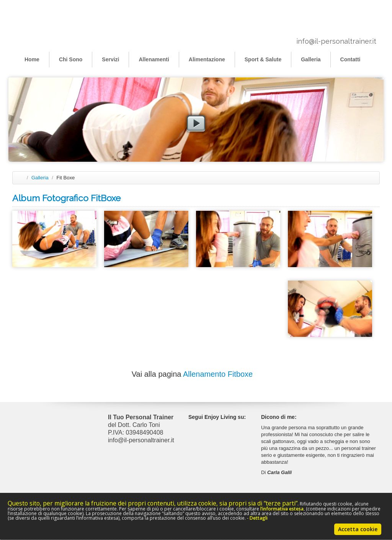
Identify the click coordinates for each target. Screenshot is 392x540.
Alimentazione (207, 59)
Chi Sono (71, 59)
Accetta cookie (358, 529)
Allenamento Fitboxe (218, 374)
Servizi (110, 59)
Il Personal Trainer (51, 24)
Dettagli (259, 518)
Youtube (228, 440)
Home (32, 59)
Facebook (228, 427)
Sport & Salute (263, 59)
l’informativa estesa (282, 509)
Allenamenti (154, 59)
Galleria (311, 59)
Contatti (350, 59)
